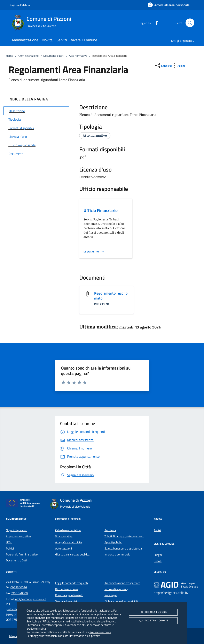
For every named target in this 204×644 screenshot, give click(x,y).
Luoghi (158, 555)
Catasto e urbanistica (68, 530)
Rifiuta (153, 612)
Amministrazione (28, 56)
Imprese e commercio (117, 554)
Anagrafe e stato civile (69, 542)
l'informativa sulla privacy (84, 636)
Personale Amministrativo (22, 554)
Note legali (111, 595)
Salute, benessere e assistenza (123, 548)
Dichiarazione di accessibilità (121, 601)
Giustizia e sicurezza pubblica (72, 554)
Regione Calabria (20, 5)
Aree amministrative (18, 536)
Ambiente (110, 530)
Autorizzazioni (64, 548)
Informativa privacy (116, 589)
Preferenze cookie (100, 632)
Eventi (158, 561)
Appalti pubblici (113, 542)
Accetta (153, 621)
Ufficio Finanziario (101, 210)
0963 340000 (19, 593)
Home (10, 56)
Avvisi (157, 530)
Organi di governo (17, 530)
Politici (10, 548)
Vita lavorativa (64, 536)
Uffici (9, 542)
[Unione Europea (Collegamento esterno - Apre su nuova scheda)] (24, 504)
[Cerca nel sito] (190, 23)
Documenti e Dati (54, 56)
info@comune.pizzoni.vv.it (30, 599)
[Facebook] (155, 23)
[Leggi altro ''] (94, 252)
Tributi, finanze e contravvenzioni (124, 536)
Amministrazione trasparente (122, 583)
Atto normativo (78, 56)
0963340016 (19, 587)
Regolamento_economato (111, 296)
